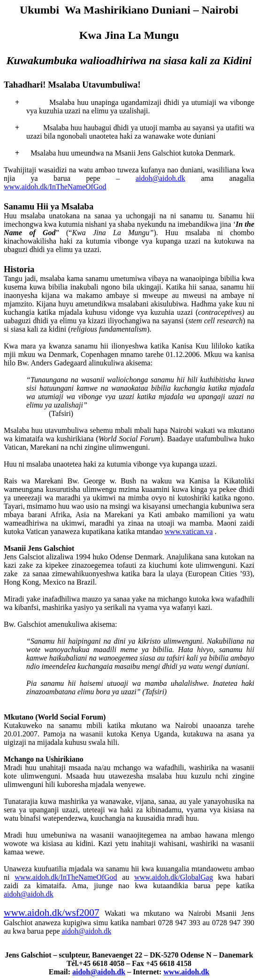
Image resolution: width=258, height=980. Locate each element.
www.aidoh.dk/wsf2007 (52, 913)
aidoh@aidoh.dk (160, 178)
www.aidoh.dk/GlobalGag (174, 877)
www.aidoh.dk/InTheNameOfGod (55, 187)
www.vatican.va (189, 531)
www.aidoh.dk (186, 972)
